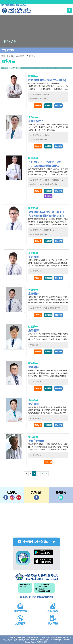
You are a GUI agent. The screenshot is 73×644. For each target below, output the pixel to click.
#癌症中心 (47, 94)
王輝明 (32, 117)
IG (12, 498)
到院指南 (36, 498)
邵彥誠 (32, 400)
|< (26, 474)
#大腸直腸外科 (36, 94)
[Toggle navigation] (69, 10)
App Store (43, 561)
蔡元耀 (32, 253)
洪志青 (32, 437)
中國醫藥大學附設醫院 (36, 577)
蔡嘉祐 (32, 327)
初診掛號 (48, 106)
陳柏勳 (32, 363)
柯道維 (32, 158)
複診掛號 (58, 106)
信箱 (61, 498)
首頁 (3, 56)
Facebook (6, 497)
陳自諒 (32, 76)
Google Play (43, 552)
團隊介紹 (32, 56)
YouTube (19, 497)
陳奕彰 (32, 208)
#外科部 (46, 135)
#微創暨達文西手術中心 (39, 99)
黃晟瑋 (32, 290)
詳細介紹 (38, 106)
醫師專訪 (48, 196)
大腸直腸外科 (21, 56)
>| (46, 474)
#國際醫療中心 (57, 180)
